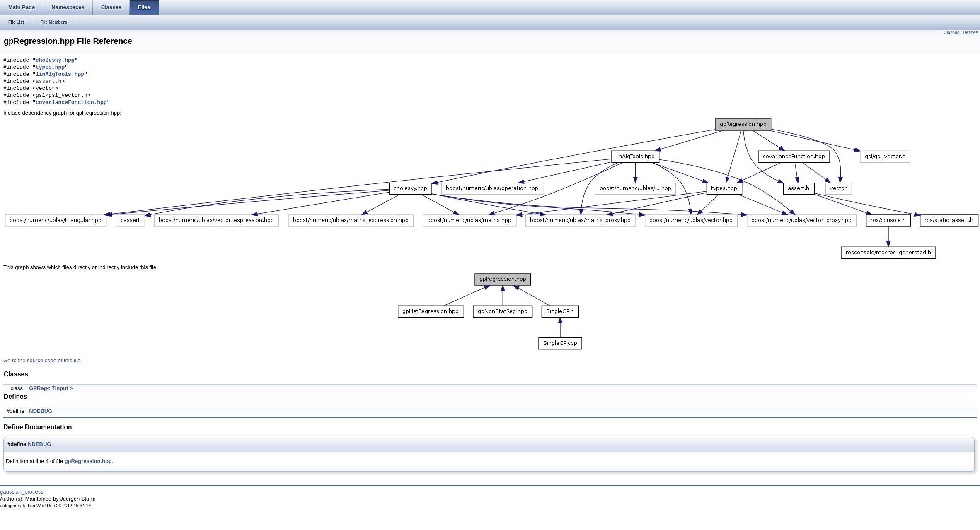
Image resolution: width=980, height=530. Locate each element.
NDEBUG (41, 411)
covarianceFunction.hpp (71, 103)
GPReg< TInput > (51, 388)
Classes (951, 32)
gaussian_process (22, 492)
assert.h (48, 82)
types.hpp (50, 67)
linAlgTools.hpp (60, 75)
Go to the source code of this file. (43, 360)
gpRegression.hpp (88, 461)
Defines (970, 32)
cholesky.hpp (55, 60)
